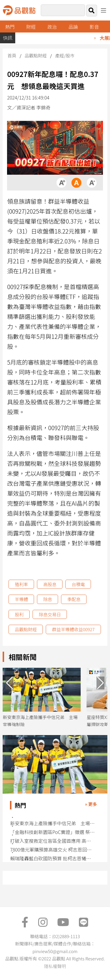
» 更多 (91, 804)
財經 (31, 27)
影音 (94, 27)
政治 (52, 27)
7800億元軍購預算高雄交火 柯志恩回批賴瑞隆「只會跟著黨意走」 (53, 850)
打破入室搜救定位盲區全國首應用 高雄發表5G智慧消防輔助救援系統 (53, 841)
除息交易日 (50, 614)
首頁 (12, 55)
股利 (19, 614)
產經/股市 (65, 55)
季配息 (74, 599)
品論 (73, 27)
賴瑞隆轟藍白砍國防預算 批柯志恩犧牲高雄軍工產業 (53, 858)
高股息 (50, 584)
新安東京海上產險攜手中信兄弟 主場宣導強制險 (53, 823)
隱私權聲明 (55, 966)
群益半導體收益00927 (73, 629)
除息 (48, 599)
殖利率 (21, 584)
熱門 (10, 27)
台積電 (78, 584)
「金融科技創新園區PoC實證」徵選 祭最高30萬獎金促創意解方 (53, 832)
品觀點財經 (36, 55)
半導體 (21, 599)
